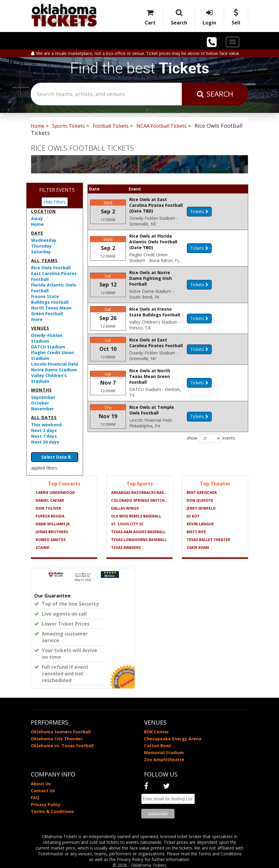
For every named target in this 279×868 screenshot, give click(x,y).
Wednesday (44, 240)
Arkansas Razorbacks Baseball (139, 493)
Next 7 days (44, 436)
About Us (41, 784)
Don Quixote (200, 500)
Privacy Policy (46, 804)
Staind (43, 548)
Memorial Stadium (164, 753)
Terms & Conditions (52, 811)
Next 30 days (45, 442)
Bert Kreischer (202, 493)
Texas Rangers (126, 548)
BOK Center (156, 732)
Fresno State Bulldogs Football (50, 299)
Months (42, 390)
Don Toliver (48, 508)
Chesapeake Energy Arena (173, 739)
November (42, 409)
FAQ (35, 798)
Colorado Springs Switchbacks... (139, 500)
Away (37, 218)
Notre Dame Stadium (54, 370)
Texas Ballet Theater (208, 540)
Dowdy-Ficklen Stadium (47, 338)
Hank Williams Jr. (53, 524)
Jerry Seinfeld (201, 508)
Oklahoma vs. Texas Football (62, 746)
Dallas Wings (125, 508)
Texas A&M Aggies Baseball (138, 532)
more (37, 319)
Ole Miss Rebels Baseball (136, 516)
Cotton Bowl (157, 746)
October (40, 403)
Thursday (41, 246)
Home (37, 224)
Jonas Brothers (52, 532)
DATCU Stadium (48, 347)
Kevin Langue (200, 524)
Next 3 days (44, 430)
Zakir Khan (198, 548)
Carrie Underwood (55, 493)
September (43, 397)
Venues (40, 328)
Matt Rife (196, 532)
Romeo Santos (51, 540)
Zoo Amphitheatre (164, 759)
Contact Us (43, 791)
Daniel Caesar (50, 500)
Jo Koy (193, 516)
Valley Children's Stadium (49, 378)
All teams (44, 260)
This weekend (46, 425)
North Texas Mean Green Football (51, 311)
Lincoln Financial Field (55, 364)
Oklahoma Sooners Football (61, 732)
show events (211, 444)
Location (43, 211)
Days (37, 233)
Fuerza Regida (50, 516)
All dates (44, 417)
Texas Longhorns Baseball (139, 540)
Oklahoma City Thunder (57, 739)
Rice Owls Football (51, 268)
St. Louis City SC (127, 524)
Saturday (41, 252)
